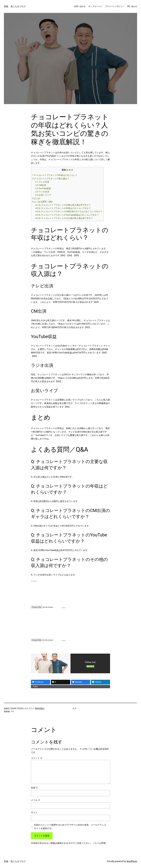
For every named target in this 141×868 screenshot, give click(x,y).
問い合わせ (132, 6)
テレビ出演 (42, 182)
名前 (34, 788)
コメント (37, 758)
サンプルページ (95, 6)
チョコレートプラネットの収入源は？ (51, 179)
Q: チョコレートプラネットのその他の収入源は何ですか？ (64, 218)
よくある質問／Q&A (42, 202)
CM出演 (41, 185)
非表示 (70, 170)
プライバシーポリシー (115, 6)
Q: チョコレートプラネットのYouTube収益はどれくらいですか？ (67, 215)
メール (36, 800)
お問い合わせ (80, 6)
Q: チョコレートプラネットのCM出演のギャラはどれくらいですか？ (69, 211)
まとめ (36, 198)
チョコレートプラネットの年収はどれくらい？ (55, 175)
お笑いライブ (43, 195)
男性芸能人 (40, 708)
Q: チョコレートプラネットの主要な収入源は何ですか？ (63, 205)
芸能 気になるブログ (15, 6)
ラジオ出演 (42, 192)
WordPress (132, 861)
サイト (34, 812)
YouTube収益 (43, 188)
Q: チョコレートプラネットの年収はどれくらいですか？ (63, 208)
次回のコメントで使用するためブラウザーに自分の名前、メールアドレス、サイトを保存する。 (71, 827)
